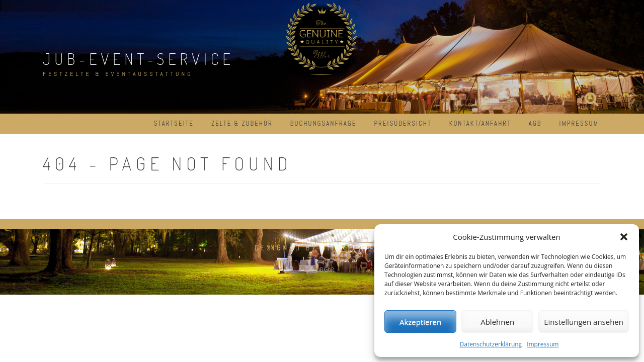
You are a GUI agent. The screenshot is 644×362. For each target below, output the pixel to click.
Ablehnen (497, 322)
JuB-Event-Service (139, 59)
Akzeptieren (420, 322)
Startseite (174, 123)
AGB (535, 123)
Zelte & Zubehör (242, 123)
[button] (624, 237)
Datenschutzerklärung (491, 344)
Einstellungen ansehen (584, 322)
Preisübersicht (403, 123)
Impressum (543, 344)
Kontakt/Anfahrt (480, 123)
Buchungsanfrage (324, 123)
